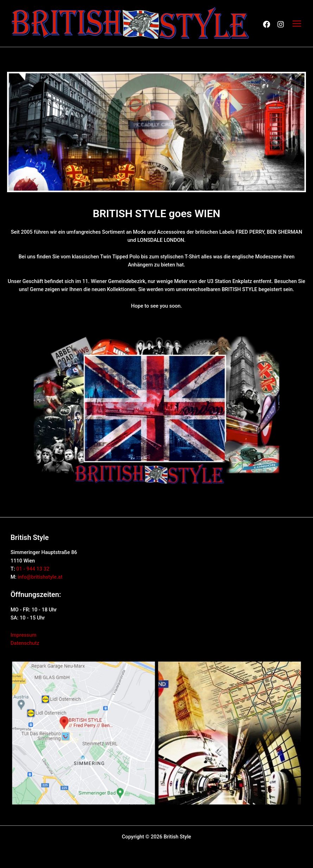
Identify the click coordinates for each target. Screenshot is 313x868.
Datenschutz (25, 643)
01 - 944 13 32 (33, 569)
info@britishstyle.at (40, 577)
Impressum (24, 635)
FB (267, 24)
